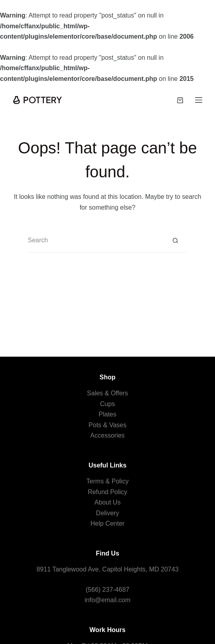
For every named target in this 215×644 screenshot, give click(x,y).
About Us (108, 502)
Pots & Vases (107, 425)
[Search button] (176, 241)
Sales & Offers (107, 393)
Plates (107, 414)
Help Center (107, 523)
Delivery (108, 513)
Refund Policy (107, 492)
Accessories (107, 435)
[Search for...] (96, 241)
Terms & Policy (108, 481)
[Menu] (199, 100)
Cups (107, 404)
